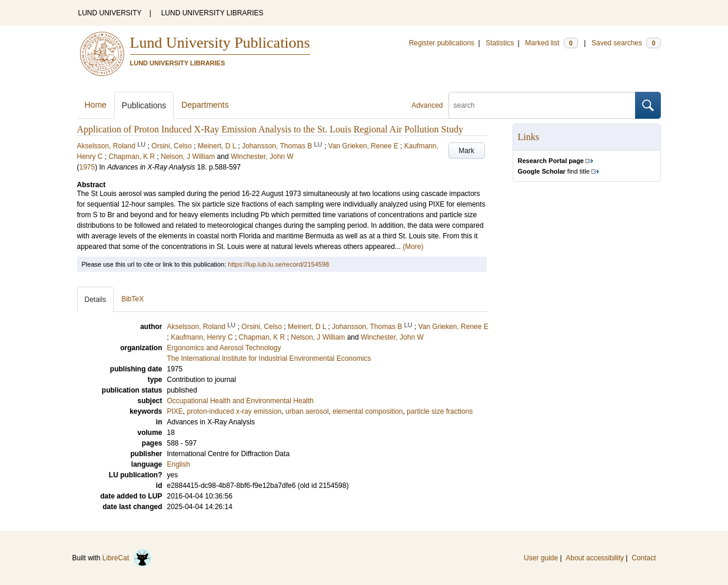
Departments (205, 105)
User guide (541, 558)
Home (96, 105)
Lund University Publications (220, 43)
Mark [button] (466, 151)
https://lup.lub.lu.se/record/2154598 (278, 264)
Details (96, 300)
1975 (87, 167)
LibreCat (127, 558)
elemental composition (368, 411)
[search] (542, 105)
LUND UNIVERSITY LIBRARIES (212, 13)
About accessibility (595, 558)
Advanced (427, 105)
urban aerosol (307, 411)
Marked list (551, 43)
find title (554, 171)
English (179, 464)
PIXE (175, 411)
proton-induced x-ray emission (235, 411)
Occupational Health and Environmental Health (240, 401)
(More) (413, 247)
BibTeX (132, 299)
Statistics (500, 43)
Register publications (442, 43)
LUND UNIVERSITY (110, 13)
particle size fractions (440, 411)
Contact (644, 558)
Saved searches (626, 43)
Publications (144, 105)
